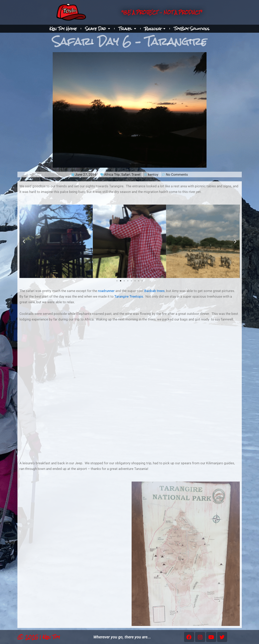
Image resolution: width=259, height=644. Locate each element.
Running (155, 29)
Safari (126, 174)
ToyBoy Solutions (192, 29)
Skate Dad (98, 29)
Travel (127, 29)
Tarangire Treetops (129, 296)
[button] (24, 241)
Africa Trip (112, 174)
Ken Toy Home (63, 29)
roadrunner (106, 291)
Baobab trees (154, 291)
